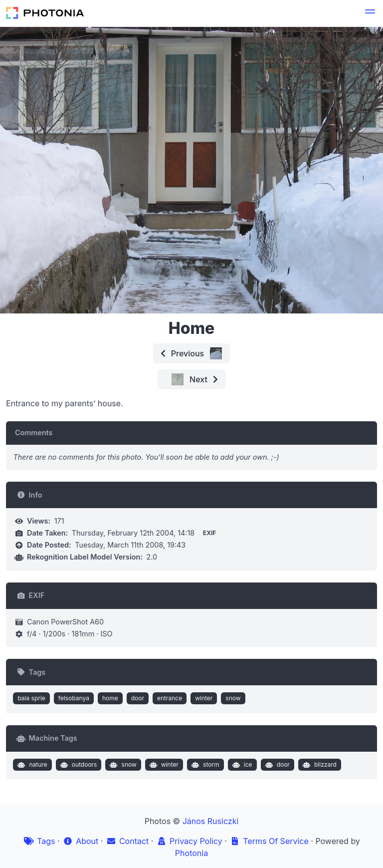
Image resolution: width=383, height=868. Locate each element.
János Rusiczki (211, 821)
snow (233, 698)
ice (241, 765)
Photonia (191, 853)
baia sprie (31, 698)
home (110, 698)
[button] (370, 13)
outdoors (77, 765)
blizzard (318, 765)
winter (204, 698)
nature (31, 765)
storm (204, 765)
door (138, 698)
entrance (170, 698)
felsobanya (74, 698)
